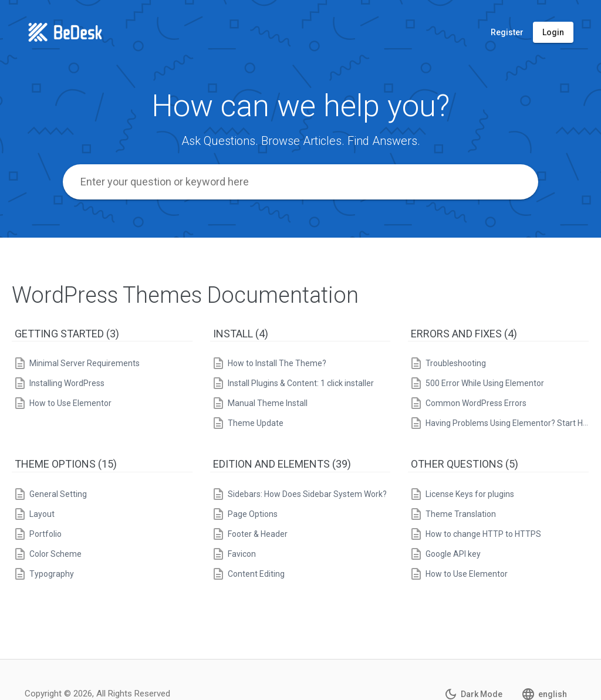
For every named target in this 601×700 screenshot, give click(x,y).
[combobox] (300, 182)
